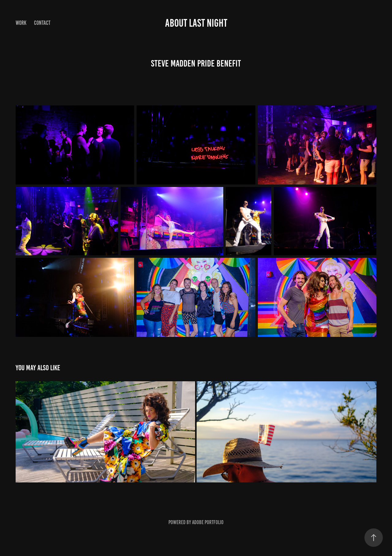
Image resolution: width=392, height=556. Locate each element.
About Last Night (196, 23)
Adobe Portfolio (208, 522)
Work (21, 23)
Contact (42, 23)
